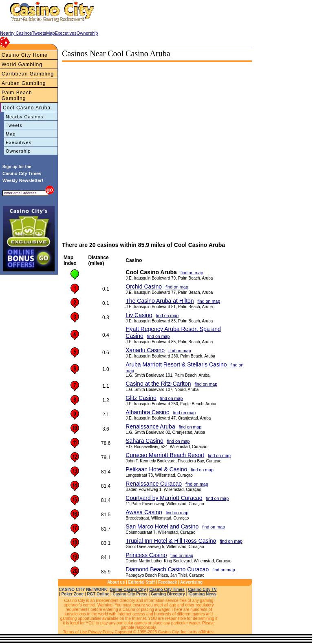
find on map (192, 273)
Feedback (168, 582)
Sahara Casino (144, 441)
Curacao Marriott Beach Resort (165, 455)
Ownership (18, 151)
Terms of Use (75, 632)
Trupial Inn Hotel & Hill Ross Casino (171, 541)
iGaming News (202, 594)
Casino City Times (167, 590)
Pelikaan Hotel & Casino (156, 469)
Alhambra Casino (147, 412)
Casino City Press (130, 594)
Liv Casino (139, 315)
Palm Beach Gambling (17, 95)
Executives (19, 142)
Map (11, 134)
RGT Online (98, 594)
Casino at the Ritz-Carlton (158, 384)
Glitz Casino (141, 398)
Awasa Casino (144, 512)
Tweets (14, 125)
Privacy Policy (101, 632)
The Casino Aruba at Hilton (160, 301)
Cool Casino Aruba (27, 108)
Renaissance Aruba (150, 426)
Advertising (191, 582)
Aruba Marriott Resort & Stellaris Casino (176, 364)
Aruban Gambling (24, 83)
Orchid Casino (144, 286)
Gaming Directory (168, 594)
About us (116, 582)
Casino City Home (25, 55)
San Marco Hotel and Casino (162, 526)
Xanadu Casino (145, 350)
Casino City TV (202, 590)
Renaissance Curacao (154, 484)
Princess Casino (146, 555)
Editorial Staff (142, 582)
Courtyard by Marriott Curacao (164, 498)
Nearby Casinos (24, 117)
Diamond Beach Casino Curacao (167, 569)
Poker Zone (72, 594)
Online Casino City (128, 590)
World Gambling (22, 64)
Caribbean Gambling (28, 74)
